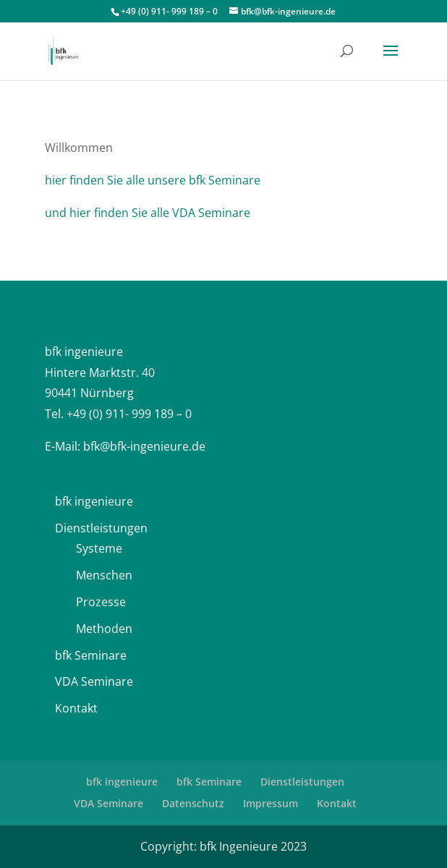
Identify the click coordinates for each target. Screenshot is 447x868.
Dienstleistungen (101, 528)
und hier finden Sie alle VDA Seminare (148, 213)
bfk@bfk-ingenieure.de (144, 446)
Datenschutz (193, 803)
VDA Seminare (94, 681)
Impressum (271, 803)
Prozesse (101, 602)
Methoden (104, 629)
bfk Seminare (91, 655)
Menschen (104, 575)
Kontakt (76, 708)
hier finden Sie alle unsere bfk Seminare (153, 180)
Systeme (99, 548)
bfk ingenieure (94, 501)
